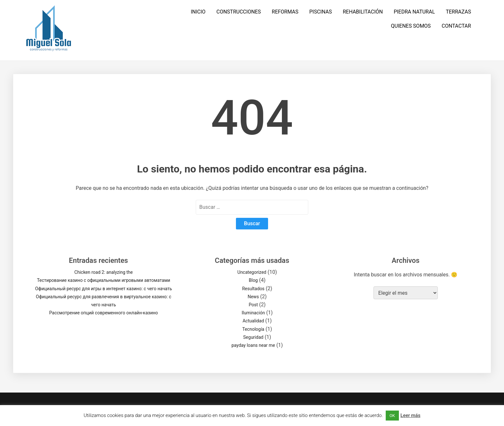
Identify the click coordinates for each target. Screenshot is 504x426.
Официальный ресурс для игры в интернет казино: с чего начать (104, 289)
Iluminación (253, 313)
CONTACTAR (456, 26)
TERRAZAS (458, 12)
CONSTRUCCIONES (239, 12)
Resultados (253, 289)
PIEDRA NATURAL (414, 12)
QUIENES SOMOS (411, 26)
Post (253, 305)
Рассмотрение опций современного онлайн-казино (104, 313)
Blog (253, 280)
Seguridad (253, 337)
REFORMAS (285, 12)
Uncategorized (252, 272)
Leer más (410, 415)
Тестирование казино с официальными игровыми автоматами (104, 280)
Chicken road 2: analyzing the (104, 272)
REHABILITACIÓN (363, 12)
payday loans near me (253, 345)
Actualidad (253, 321)
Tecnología (253, 329)
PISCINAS (320, 12)
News (253, 297)
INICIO (198, 12)
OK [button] (392, 416)
